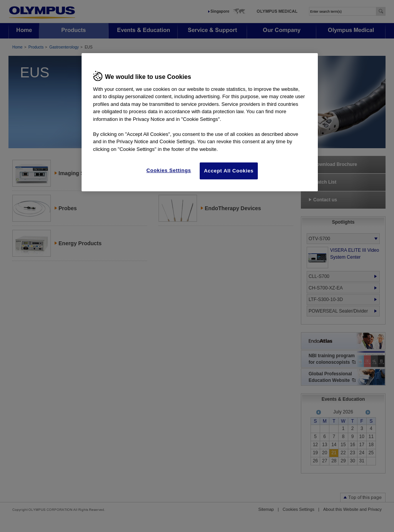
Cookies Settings (169, 170)
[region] (200, 122)
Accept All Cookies (229, 171)
